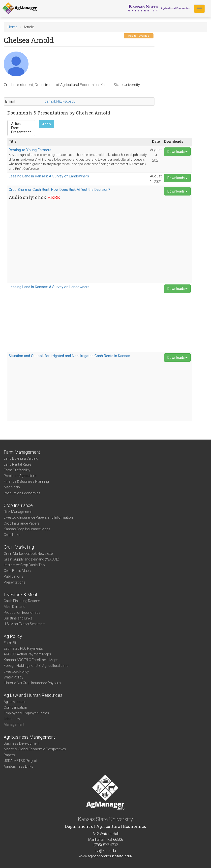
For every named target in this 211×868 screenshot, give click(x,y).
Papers (9, 755)
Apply (47, 124)
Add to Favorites (139, 36)
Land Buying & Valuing (21, 458)
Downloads (177, 152)
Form (21, 128)
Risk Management (18, 512)
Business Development (22, 743)
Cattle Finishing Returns (22, 601)
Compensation (15, 707)
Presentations (15, 582)
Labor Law (12, 719)
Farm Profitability (17, 470)
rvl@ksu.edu (106, 851)
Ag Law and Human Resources (33, 695)
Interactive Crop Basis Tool (25, 565)
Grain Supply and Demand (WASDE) (31, 559)
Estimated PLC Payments (23, 648)
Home (13, 27)
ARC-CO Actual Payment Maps (27, 654)
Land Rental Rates (18, 464)
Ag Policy (13, 636)
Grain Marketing (19, 547)
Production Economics (22, 493)
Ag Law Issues (15, 702)
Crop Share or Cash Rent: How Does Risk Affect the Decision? (60, 190)
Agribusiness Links (18, 766)
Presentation (21, 132)
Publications (14, 576)
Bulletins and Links (18, 618)
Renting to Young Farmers (30, 150)
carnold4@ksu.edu (60, 101)
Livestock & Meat (21, 595)
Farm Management (22, 452)
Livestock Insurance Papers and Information (38, 517)
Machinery (12, 487)
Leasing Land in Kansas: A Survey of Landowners (49, 176)
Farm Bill (11, 643)
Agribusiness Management (29, 737)
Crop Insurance (18, 505)
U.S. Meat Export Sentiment (25, 624)
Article (21, 124)
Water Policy (14, 677)
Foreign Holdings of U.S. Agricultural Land (36, 666)
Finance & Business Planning (26, 481)
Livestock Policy (16, 672)
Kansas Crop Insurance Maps (27, 529)
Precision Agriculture (20, 476)
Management (14, 725)
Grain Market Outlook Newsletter (29, 554)
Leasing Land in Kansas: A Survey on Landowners (49, 287)
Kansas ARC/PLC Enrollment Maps (31, 660)
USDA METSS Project (20, 761)
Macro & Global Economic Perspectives (35, 749)
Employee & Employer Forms (26, 713)
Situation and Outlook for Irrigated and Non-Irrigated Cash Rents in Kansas (69, 356)
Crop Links (12, 535)
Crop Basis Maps (17, 571)
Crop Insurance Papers (22, 523)
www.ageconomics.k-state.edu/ (106, 856)
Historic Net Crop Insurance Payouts (32, 683)
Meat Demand (15, 607)
